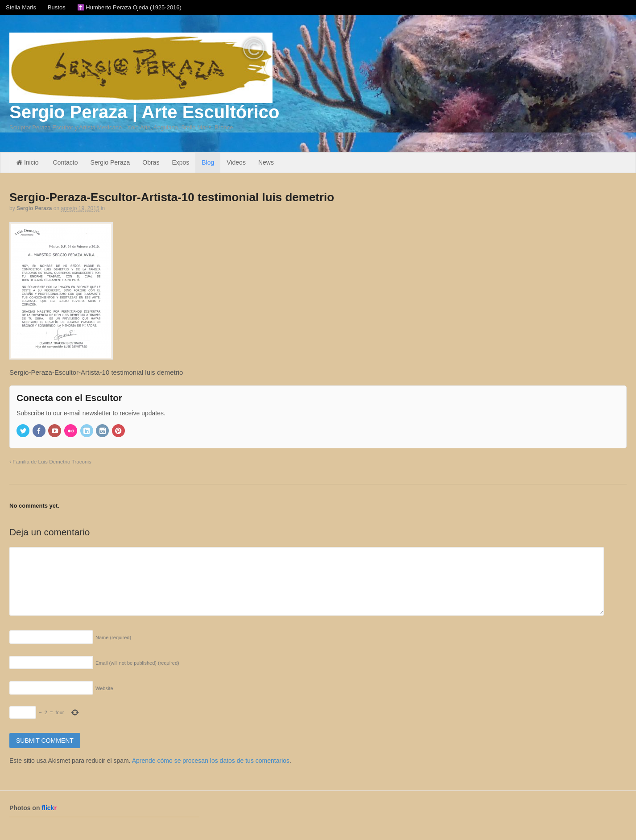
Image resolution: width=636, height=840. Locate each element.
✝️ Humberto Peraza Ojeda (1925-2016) (129, 7)
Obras (151, 162)
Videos (236, 162)
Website (104, 688)
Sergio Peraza (110, 162)
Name (113, 637)
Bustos (57, 7)
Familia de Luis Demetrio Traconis (50, 461)
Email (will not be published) (137, 663)
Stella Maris (21, 7)
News (266, 162)
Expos (180, 162)
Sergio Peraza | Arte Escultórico (144, 112)
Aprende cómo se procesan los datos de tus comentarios (211, 761)
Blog (208, 162)
